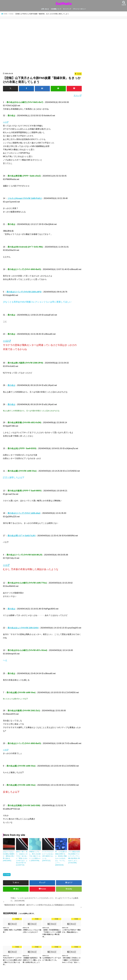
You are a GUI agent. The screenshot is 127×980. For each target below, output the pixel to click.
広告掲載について (56, 9)
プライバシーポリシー (79, 9)
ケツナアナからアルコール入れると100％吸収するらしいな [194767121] (48, 856)
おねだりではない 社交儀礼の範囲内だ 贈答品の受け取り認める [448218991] (9, 856)
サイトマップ (67, 9)
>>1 (5, 122)
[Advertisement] (42, 47)
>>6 (5, 750)
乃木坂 (8, 874)
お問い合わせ (45, 9)
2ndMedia (64, 4)
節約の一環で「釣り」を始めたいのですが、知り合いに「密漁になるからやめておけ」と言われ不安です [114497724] (22, 858)
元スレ (77, 96)
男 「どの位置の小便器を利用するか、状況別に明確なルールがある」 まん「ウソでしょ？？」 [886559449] (61, 858)
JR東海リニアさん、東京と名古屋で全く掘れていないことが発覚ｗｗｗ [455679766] (35, 856)
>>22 (6, 341)
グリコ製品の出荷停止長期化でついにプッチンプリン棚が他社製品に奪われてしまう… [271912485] (74, 857)
